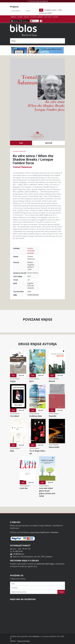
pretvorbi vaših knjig (45, 564)
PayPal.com (45, 532)
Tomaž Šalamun (22, 167)
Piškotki (13, 641)
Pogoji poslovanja (23, 641)
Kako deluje (48, 17)
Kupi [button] (21, 143)
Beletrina (36, 636)
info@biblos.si (18, 554)
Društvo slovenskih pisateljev (31, 251)
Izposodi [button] (49, 143)
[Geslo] (30, 11)
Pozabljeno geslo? (50, 10)
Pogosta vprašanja (37, 17)
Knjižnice (13, 17)
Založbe (20, 17)
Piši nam (55, 17)
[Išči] (37, 41)
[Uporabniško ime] (16, 11)
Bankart (55, 532)
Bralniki (26, 17)
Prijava (61, 592)
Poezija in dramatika (19, 151)
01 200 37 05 (18, 551)
